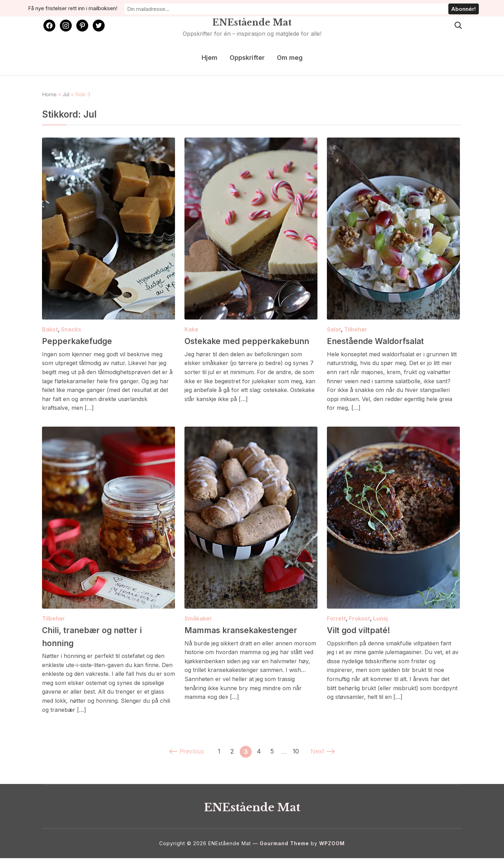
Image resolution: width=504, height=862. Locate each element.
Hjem (209, 58)
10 (297, 755)
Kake (191, 329)
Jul (66, 94)
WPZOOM (332, 847)
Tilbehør (356, 329)
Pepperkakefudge (84, 341)
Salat (334, 329)
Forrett (336, 622)
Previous (185, 755)
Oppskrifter (247, 58)
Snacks (71, 329)
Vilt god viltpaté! (366, 633)
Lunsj (380, 622)
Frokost (359, 622)
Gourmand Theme (284, 847)
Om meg (290, 58)
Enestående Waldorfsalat (386, 341)
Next (324, 755)
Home (49, 94)
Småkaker (198, 622)
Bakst (50, 329)
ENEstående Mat (252, 21)
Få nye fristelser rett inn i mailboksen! (191, 8)
